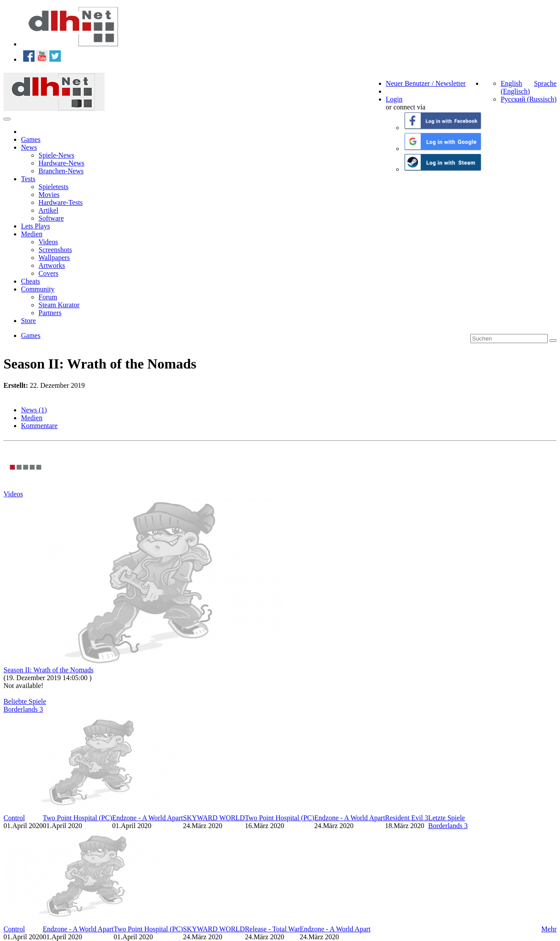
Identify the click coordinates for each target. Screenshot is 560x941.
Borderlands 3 (23, 709)
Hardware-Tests (61, 202)
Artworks (52, 265)
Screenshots (55, 250)
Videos (48, 242)
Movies (49, 195)
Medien (32, 234)
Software (51, 218)
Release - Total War (272, 929)
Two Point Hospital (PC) (77, 818)
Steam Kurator (59, 305)
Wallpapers (54, 258)
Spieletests (53, 187)
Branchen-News (61, 171)
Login (394, 99)
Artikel (48, 210)
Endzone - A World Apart (147, 818)
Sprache (545, 83)
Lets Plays (35, 226)
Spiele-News (56, 155)
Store (28, 321)
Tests (28, 179)
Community (38, 289)
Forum (48, 297)
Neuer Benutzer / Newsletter (426, 83)
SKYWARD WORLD (214, 818)
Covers (48, 273)
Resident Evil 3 (407, 818)
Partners (50, 313)
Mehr (549, 929)
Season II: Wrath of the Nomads (49, 670)
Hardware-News (61, 163)
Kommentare (39, 426)
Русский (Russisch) (528, 99)
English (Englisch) (515, 87)
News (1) (34, 410)
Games (31, 139)
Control (14, 818)
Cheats (31, 281)
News (29, 147)
